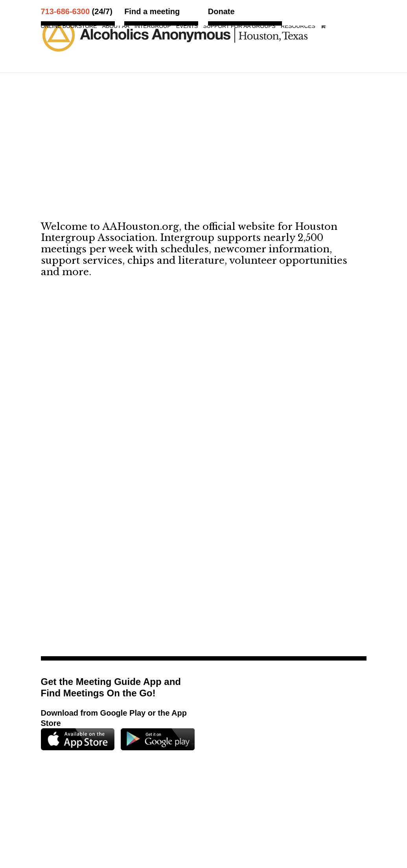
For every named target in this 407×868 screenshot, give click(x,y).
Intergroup (153, 26)
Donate (221, 11)
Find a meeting (152, 11)
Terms (237, 818)
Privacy (262, 818)
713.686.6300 (301, 792)
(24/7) (77, 11)
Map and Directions (152, 802)
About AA (116, 26)
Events (187, 26)
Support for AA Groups (239, 26)
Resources (298, 26)
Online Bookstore (69, 26)
